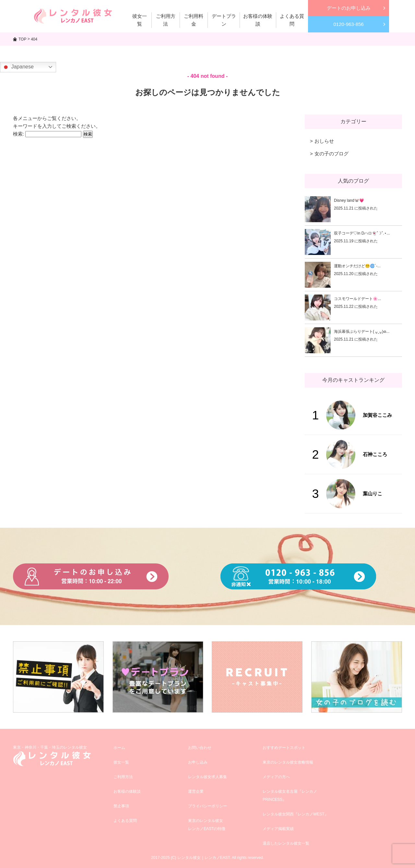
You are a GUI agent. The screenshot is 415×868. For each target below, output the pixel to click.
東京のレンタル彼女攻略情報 (288, 762)
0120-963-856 (348, 24)
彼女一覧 (121, 762)
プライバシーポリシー (207, 806)
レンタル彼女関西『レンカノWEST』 (296, 814)
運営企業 (196, 791)
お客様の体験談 (127, 791)
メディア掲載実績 (278, 829)
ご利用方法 (123, 777)
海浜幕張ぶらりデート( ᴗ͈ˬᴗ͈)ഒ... (362, 332)
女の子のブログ (332, 154)
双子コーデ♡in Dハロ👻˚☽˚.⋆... (362, 233)
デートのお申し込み (349, 8)
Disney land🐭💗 (349, 200)
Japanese (18, 67)
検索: (18, 134)
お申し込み (198, 762)
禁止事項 (121, 806)
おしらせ (324, 141)
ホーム (119, 748)
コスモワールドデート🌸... (357, 299)
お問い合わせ (200, 748)
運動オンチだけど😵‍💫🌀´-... (357, 266)
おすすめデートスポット (284, 748)
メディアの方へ (276, 777)
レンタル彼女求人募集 (207, 777)
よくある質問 (125, 821)
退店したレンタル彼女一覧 (286, 843)
